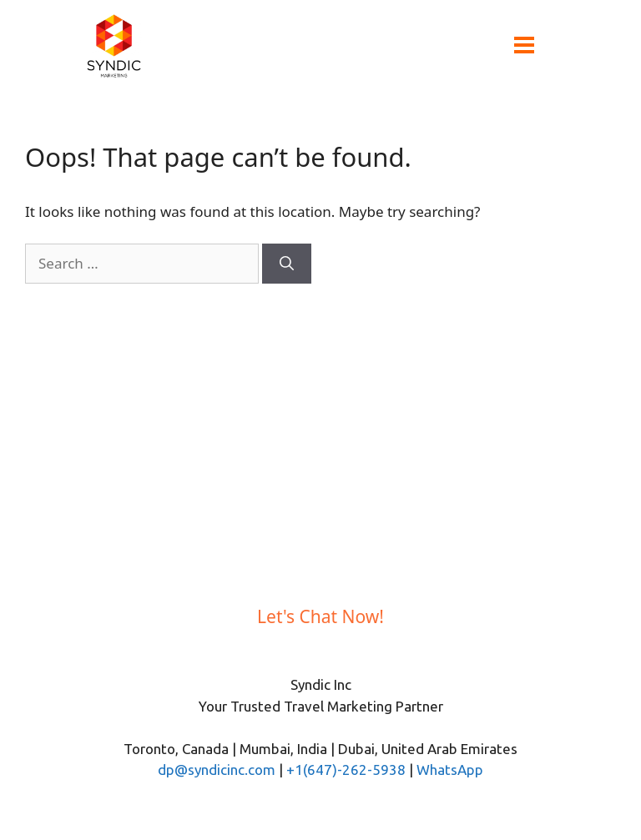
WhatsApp (450, 770)
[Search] (287, 264)
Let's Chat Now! (320, 616)
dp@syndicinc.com (217, 770)
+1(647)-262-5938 (346, 770)
